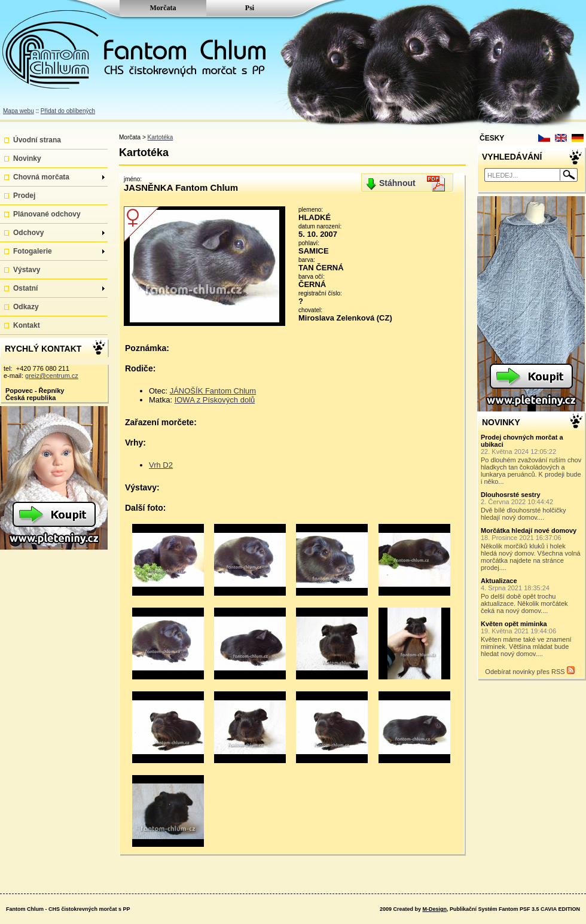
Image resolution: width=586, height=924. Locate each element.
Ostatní (59, 288)
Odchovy (59, 233)
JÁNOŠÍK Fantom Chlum (213, 391)
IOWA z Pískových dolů (215, 400)
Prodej (24, 196)
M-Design (434, 909)
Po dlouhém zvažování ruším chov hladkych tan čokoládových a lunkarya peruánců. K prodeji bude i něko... (532, 459)
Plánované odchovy (47, 214)
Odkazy (26, 307)
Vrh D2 (161, 465)
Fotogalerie (59, 251)
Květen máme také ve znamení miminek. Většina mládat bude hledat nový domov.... (532, 639)
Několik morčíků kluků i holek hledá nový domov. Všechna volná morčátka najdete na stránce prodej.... (532, 549)
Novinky (27, 158)
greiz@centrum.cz (52, 376)
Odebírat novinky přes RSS (529, 671)
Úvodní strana (37, 140)
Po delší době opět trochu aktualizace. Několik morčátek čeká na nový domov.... (532, 596)
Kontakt (27, 325)
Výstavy (27, 270)
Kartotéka (161, 137)
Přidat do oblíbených (68, 111)
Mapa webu (19, 111)
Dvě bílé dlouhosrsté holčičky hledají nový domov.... (532, 506)
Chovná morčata (59, 177)
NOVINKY (501, 422)
